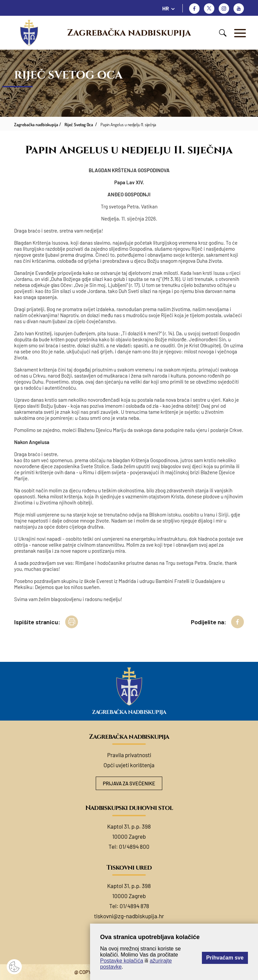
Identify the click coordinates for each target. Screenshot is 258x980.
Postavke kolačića (122, 961)
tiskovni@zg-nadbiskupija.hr (129, 916)
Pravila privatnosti (129, 755)
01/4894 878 (134, 906)
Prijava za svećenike (129, 783)
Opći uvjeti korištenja (129, 765)
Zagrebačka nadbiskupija (129, 33)
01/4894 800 (134, 846)
